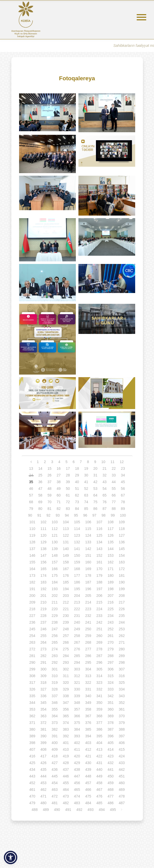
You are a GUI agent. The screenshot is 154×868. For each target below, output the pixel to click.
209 (32, 602)
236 (32, 622)
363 (43, 716)
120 (43, 535)
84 (77, 509)
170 (99, 569)
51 (77, 489)
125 (99, 535)
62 (77, 495)
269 (99, 642)
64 (95, 495)
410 (66, 749)
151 (88, 555)
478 (122, 796)
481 (55, 803)
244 (122, 622)
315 (111, 676)
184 (55, 582)
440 (99, 769)
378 (111, 723)
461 (32, 790)
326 (32, 689)
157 (55, 562)
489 (46, 810)
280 (122, 649)
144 (111, 549)
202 (55, 596)
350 (99, 703)
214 (88, 602)
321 (77, 683)
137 (32, 549)
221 (66, 609)
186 (77, 582)
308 (32, 676)
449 (99, 776)
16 (59, 468)
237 (43, 622)
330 (77, 689)
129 (43, 542)
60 (59, 495)
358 (88, 709)
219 (43, 609)
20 (95, 468)
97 (94, 515)
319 (55, 683)
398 (32, 743)
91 (39, 515)
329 (66, 689)
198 (111, 589)
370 (122, 716)
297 (111, 662)
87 (104, 509)
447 (77, 776)
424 (122, 756)
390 (43, 736)
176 (66, 575)
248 (66, 629)
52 (86, 489)
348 (77, 703)
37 (50, 482)
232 (88, 616)
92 (48, 515)
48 (50, 489)
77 (114, 502)
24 (31, 475)
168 (77, 569)
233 (99, 616)
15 (50, 468)
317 (32, 683)
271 (122, 642)
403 (88, 743)
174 (43, 575)
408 (43, 749)
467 (99, 790)
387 (111, 729)
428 (66, 763)
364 (55, 716)
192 (43, 589)
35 (31, 482)
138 (43, 549)
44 (114, 482)
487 (122, 803)
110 (32, 529)
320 (66, 683)
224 (99, 609)
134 (99, 542)
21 (104, 468)
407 (32, 749)
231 (77, 616)
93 (58, 515)
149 (66, 555)
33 (114, 475)
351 (111, 703)
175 (55, 575)
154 (122, 555)
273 (43, 649)
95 (76, 515)
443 (32, 776)
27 (59, 475)
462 (43, 790)
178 (88, 575)
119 (32, 535)
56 (123, 489)
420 (77, 756)
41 (86, 482)
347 (66, 703)
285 (77, 656)
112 (55, 529)
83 (68, 509)
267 (77, 642)
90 (30, 515)
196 (88, 589)
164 (32, 569)
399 (43, 743)
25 (40, 475)
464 (66, 790)
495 (113, 810)
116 (99, 529)
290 (32, 662)
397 (122, 736)
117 (111, 529)
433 (122, 763)
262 (122, 636)
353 (32, 709)
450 (111, 776)
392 (66, 736)
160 (88, 562)
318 (43, 683)
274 (55, 649)
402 (77, 743)
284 (66, 656)
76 (104, 502)
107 (99, 522)
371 (32, 723)
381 (43, 729)
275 (66, 649)
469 (122, 790)
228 (43, 616)
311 (66, 676)
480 (43, 803)
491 (68, 810)
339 (77, 696)
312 (77, 676)
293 (66, 662)
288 (111, 656)
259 (88, 636)
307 (122, 669)
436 (55, 769)
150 (77, 555)
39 (68, 482)
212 (66, 602)
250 (88, 629)
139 (55, 549)
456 (77, 783)
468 (111, 790)
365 (66, 716)
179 (99, 575)
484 (88, 803)
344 (32, 703)
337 (55, 696)
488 (35, 810)
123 (77, 535)
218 (32, 609)
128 (32, 542)
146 (32, 555)
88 (114, 509)
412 (88, 749)
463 (55, 790)
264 (43, 642)
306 (111, 669)
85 (86, 509)
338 (66, 696)
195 (77, 589)
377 (99, 723)
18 (77, 468)
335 (32, 696)
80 (40, 509)
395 (99, 736)
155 (32, 562)
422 (99, 756)
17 (68, 468)
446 (66, 776)
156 (43, 562)
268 (88, 642)
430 (88, 763)
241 (88, 622)
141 (77, 549)
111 (43, 529)
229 (55, 616)
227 (32, 616)
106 (88, 522)
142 (88, 549)
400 (55, 743)
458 (99, 783)
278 (99, 649)
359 (99, 709)
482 (66, 803)
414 (111, 749)
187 (88, 582)
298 (122, 662)
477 (111, 796)
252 (111, 629)
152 (99, 555)
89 (123, 509)
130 (55, 542)
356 (66, 709)
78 (123, 502)
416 (32, 756)
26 (50, 475)
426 (43, 763)
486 (111, 803)
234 (111, 616)
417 (43, 756)
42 (95, 482)
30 (86, 475)
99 (113, 515)
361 (122, 709)
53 (95, 489)
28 (68, 475)
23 (123, 468)
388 (122, 729)
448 (88, 776)
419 (66, 756)
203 (66, 596)
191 (32, 589)
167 (66, 569)
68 (31, 502)
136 (122, 542)
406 (122, 743)
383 (66, 729)
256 (55, 636)
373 (55, 723)
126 (111, 535)
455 (66, 783)
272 (32, 649)
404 (99, 743)
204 (77, 596)
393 (77, 736)
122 (66, 535)
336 (43, 696)
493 (90, 810)
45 (123, 482)
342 (111, 696)
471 (43, 796)
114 (77, 529)
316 (122, 676)
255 (43, 636)
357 (77, 709)
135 (111, 542)
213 (77, 602)
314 (99, 676)
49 (59, 489)
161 (99, 562)
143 (99, 549)
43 (104, 482)
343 (122, 696)
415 (122, 749)
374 (66, 723)
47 (40, 489)
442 (122, 769)
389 (32, 736)
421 (88, 756)
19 (86, 468)
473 (66, 796)
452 (32, 783)
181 (122, 575)
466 (88, 790)
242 (99, 622)
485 (99, 803)
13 (31, 468)
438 (77, 769)
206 (99, 596)
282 (43, 656)
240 (77, 622)
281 (32, 656)
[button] (11, 857)
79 (31, 509)
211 (55, 602)
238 (55, 622)
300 (43, 669)
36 (40, 482)
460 (122, 783)
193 (55, 589)
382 (55, 729)
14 (40, 468)
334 (122, 689)
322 (88, 683)
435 (43, 769)
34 (123, 475)
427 (55, 763)
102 (43, 522)
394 (88, 736)
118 (122, 529)
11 (112, 462)
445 (55, 776)
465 (77, 790)
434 (32, 769)
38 (59, 482)
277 (88, 649)
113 (66, 529)
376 (88, 723)
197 (99, 589)
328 (55, 689)
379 (122, 723)
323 (99, 683)
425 (32, 763)
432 (111, 763)
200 (32, 596)
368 (99, 716)
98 (104, 515)
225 (111, 609)
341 (99, 696)
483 (77, 803)
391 (55, 736)
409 (55, 749)
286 (88, 656)
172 (122, 569)
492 (79, 810)
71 (59, 502)
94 (67, 515)
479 (32, 803)
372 (43, 723)
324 (111, 683)
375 (77, 723)
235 (122, 616)
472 (55, 796)
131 (66, 542)
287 (99, 656)
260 (99, 636)
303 (77, 669)
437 (66, 769)
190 (122, 582)
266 (66, 642)
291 (43, 662)
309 (43, 676)
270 (111, 642)
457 (88, 783)
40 (77, 482)
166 (55, 569)
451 (122, 776)
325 (122, 683)
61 (68, 495)
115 (88, 529)
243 (111, 622)
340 (88, 696)
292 (55, 662)
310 (55, 676)
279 (111, 649)
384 (77, 729)
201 (43, 596)
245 (32, 629)
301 (55, 669)
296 (99, 662)
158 (66, 562)
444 (43, 776)
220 (55, 609)
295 (88, 662)
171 (111, 569)
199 (122, 589)
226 (122, 609)
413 (99, 749)
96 (85, 515)
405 (111, 743)
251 (99, 629)
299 (32, 669)
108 (111, 522)
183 (43, 582)
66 (114, 495)
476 (99, 796)
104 (66, 522)
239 (66, 622)
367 (88, 716)
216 (111, 602)
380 (32, 729)
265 (55, 642)
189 (111, 582)
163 (122, 562)
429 (77, 763)
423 (111, 756)
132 (77, 542)
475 (88, 796)
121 (55, 535)
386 (99, 729)
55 (114, 489)
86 (95, 509)
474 (77, 796)
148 (55, 555)
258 (77, 636)
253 (122, 629)
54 (104, 489)
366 (77, 716)
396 (111, 736)
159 (77, 562)
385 (88, 729)
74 (86, 502)
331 (88, 689)
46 (31, 489)
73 (77, 502)
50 (68, 489)
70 (50, 502)
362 (32, 716)
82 (59, 509)
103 (55, 522)
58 (40, 495)
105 (77, 522)
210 (43, 602)
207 (111, 596)
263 (32, 642)
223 (88, 609)
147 (43, 555)
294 (77, 662)
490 (57, 810)
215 (99, 602)
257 (66, 636)
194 (66, 589)
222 (77, 609)
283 (55, 656)
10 (103, 462)
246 (43, 629)
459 (111, 783)
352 (122, 703)
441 (111, 769)
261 (111, 636)
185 (66, 582)
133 (88, 542)
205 (88, 596)
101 (32, 522)
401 (66, 743)
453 (43, 783)
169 (88, 569)
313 (88, 676)
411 (77, 749)
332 (99, 689)
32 (104, 475)
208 (122, 596)
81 (50, 509)
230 (66, 616)
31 (95, 475)
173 (32, 575)
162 (111, 562)
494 (102, 810)
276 (77, 649)
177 (77, 575)
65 (104, 495)
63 (86, 495)
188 (99, 582)
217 (122, 602)
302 (66, 669)
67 (123, 495)
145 (122, 549)
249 (77, 629)
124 (88, 535)
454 (55, 783)
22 (114, 468)
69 (40, 502)
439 (88, 769)
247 (55, 629)
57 (31, 495)
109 (122, 522)
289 (122, 656)
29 (77, 475)
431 (99, 763)
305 (99, 669)
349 (88, 703)
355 (55, 709)
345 (43, 703)
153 (111, 555)
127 (122, 535)
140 (66, 549)
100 (123, 515)
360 (111, 709)
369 (111, 716)
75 (95, 502)
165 (43, 569)
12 (122, 462)
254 (32, 636)
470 (32, 796)
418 (55, 756)
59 (50, 495)
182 (32, 582)
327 (43, 689)
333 (111, 689)
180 (111, 575)
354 (43, 709)
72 (68, 502)
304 (88, 669)
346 (55, 703)
